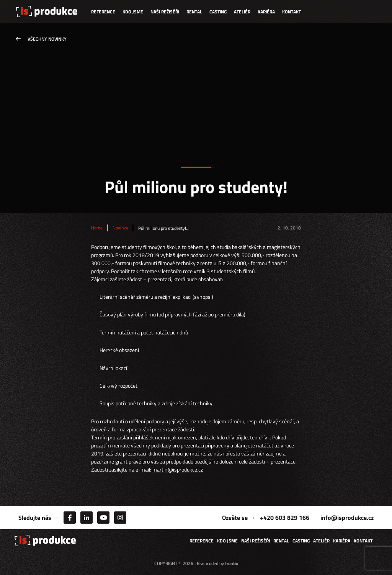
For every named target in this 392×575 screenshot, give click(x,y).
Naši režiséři (165, 12)
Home (97, 228)
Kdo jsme (133, 12)
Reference (103, 12)
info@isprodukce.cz (347, 518)
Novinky (120, 228)
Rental (194, 12)
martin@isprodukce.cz (178, 469)
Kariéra (266, 12)
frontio (232, 563)
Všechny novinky (47, 39)
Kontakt (292, 12)
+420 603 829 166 (285, 518)
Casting (218, 12)
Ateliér (242, 12)
